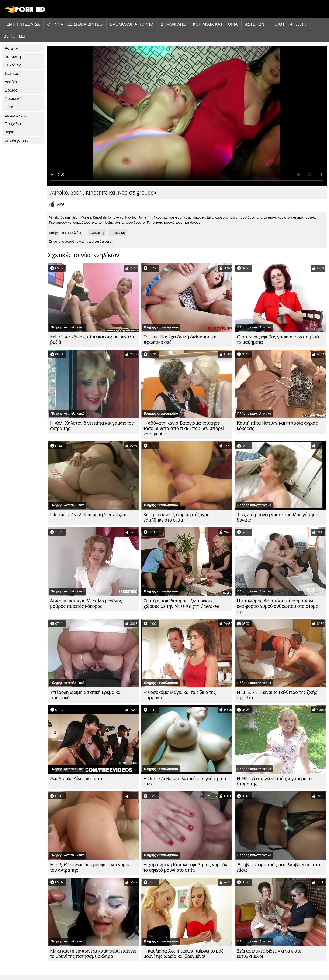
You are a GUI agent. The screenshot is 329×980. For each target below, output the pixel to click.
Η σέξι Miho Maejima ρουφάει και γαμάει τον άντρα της (91, 867)
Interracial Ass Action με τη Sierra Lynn (88, 515)
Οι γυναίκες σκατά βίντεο (75, 24)
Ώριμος (11, 90)
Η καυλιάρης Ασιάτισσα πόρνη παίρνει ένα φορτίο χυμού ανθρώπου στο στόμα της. (278, 606)
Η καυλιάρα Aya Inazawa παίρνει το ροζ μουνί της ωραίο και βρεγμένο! (183, 954)
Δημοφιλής (173, 24)
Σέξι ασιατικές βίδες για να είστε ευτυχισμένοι (269, 954)
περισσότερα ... (100, 242)
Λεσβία (11, 82)
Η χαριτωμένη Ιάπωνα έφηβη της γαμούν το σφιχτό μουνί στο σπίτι (185, 867)
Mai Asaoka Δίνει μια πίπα (76, 779)
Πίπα (9, 107)
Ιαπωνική (13, 57)
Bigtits (10, 132)
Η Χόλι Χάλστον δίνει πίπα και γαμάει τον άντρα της (92, 426)
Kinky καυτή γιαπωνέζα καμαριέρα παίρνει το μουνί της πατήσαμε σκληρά (93, 954)
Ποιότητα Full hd (289, 24)
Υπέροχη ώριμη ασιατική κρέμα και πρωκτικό (86, 695)
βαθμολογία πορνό (132, 24)
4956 (60, 205)
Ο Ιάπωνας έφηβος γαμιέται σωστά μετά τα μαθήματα (278, 340)
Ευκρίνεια (13, 65)
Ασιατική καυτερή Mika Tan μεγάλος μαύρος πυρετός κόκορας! (86, 604)
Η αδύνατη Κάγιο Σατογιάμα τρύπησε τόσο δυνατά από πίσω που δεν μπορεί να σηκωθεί (184, 429)
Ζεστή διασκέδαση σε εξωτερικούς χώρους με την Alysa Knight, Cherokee (181, 604)
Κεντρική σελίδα (22, 24)
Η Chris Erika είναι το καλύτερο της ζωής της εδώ (277, 695)
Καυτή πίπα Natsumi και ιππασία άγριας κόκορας (277, 426)
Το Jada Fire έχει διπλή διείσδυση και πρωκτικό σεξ (180, 340)
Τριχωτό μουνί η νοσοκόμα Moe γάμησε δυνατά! (277, 517)
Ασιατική (12, 48)
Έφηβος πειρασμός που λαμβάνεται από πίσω (279, 867)
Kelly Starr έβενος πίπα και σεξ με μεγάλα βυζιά (92, 340)
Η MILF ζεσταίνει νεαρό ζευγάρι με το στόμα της (274, 781)
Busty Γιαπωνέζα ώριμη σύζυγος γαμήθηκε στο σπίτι (176, 517)
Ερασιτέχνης (16, 115)
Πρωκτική (13, 99)
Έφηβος (12, 73)
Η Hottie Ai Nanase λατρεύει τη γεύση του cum (185, 781)
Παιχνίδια (13, 124)
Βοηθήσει (14, 36)
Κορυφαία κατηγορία (215, 24)
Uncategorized (17, 140)
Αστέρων (255, 24)
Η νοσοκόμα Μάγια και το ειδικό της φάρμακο (180, 695)
